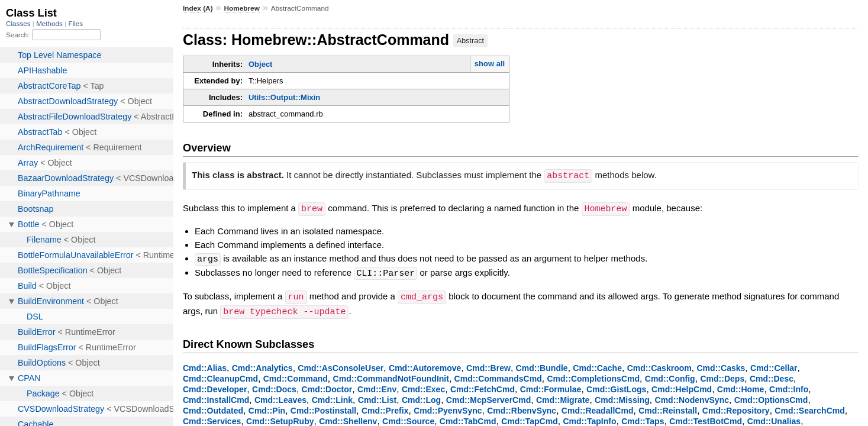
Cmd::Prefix (385, 407)
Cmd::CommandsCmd (498, 375)
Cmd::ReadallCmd (598, 407)
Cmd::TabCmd (468, 418)
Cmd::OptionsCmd (771, 396)
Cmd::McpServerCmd (488, 396)
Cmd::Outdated (213, 407)
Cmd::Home (741, 386)
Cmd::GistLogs (616, 386)
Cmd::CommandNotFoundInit (391, 375)
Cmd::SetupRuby (280, 418)
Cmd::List (377, 396)
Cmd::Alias (205, 364)
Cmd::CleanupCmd (220, 375)
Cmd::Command (296, 375)
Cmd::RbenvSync (522, 407)
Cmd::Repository (736, 407)
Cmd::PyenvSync (448, 407)
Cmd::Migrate (563, 396)
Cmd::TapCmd (530, 418)
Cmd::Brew (488, 364)
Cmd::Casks (721, 364)
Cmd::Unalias (774, 418)
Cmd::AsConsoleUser (341, 364)
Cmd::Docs (274, 386)
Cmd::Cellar (774, 364)
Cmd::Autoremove (425, 364)
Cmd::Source (408, 418)
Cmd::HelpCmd (682, 386)
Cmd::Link (332, 396)
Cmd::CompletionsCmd (593, 375)
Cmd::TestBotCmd (706, 418)
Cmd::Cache (597, 364)
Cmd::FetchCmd (483, 386)
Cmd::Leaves (280, 396)
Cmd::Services (212, 418)
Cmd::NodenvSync (692, 396)
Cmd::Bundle (542, 364)
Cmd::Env (377, 386)
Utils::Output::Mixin (284, 97)
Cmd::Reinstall (668, 407)
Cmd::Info (789, 386)
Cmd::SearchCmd (810, 407)
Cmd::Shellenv (348, 418)
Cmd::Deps (722, 375)
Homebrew (241, 8)
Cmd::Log (421, 396)
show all (490, 64)
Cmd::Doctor (327, 386)
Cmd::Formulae (551, 386)
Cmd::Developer (215, 386)
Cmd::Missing (622, 396)
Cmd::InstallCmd (216, 396)
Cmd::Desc (772, 375)
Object (260, 64)
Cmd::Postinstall (323, 407)
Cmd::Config (670, 375)
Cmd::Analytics (262, 364)
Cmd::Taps (643, 418)
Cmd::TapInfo (589, 418)
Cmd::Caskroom (659, 364)
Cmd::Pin (267, 407)
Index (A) (198, 8)
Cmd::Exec (423, 386)
